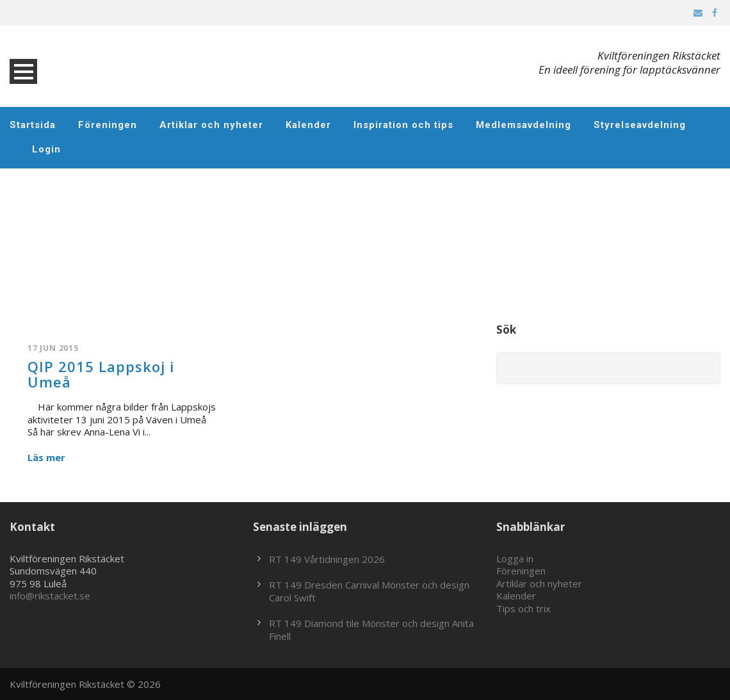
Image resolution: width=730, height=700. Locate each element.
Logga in (515, 558)
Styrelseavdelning (640, 125)
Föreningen (108, 125)
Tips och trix (523, 608)
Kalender (308, 125)
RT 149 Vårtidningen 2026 (327, 559)
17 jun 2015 (53, 348)
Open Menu (23, 71)
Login (46, 149)
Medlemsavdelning (523, 125)
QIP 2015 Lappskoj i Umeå (101, 374)
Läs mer (46, 458)
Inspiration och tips (403, 125)
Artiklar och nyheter (211, 125)
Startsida (33, 125)
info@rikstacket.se (50, 596)
